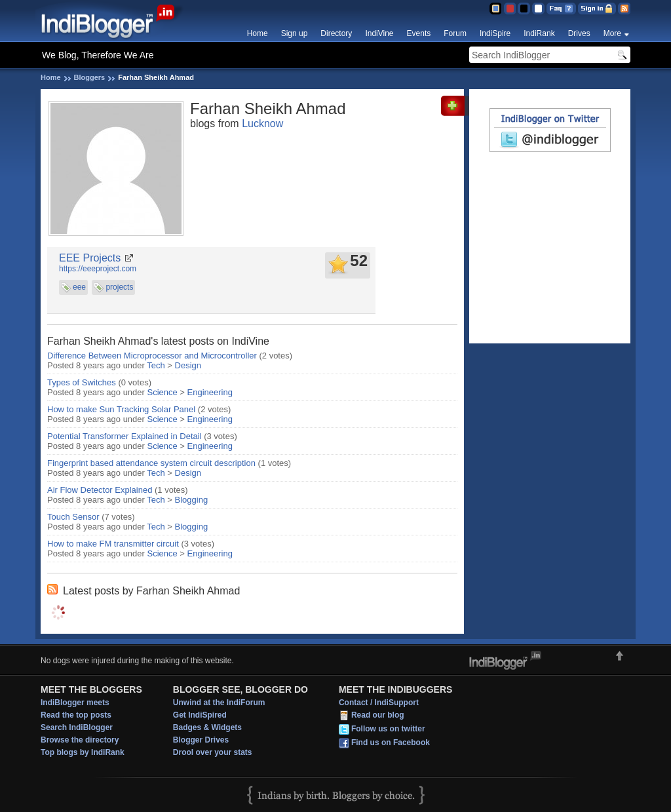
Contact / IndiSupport (379, 703)
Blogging (192, 500)
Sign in (597, 9)
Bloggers (90, 77)
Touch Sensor (73, 517)
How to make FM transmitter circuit (113, 544)
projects (119, 287)
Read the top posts (76, 715)
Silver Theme (524, 9)
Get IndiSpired (200, 715)
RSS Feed (624, 9)
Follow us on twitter (388, 729)
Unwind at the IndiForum (219, 703)
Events (419, 33)
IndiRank (539, 33)
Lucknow (262, 124)
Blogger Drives (201, 740)
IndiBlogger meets (75, 703)
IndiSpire (495, 33)
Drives (579, 33)
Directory (336, 33)
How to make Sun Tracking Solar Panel (121, 409)
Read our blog (378, 715)
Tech (156, 365)
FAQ (561, 9)
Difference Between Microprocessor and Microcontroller (152, 356)
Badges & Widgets (207, 727)
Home (258, 33)
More (612, 33)
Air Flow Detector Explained (100, 490)
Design (188, 365)
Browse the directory (80, 740)
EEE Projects (90, 258)
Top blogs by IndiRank (83, 752)
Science (163, 392)
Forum (455, 33)
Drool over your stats (213, 752)
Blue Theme (495, 9)
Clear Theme (538, 9)
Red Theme (509, 9)
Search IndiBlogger (77, 727)
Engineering (210, 392)
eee (79, 287)
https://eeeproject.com (98, 269)
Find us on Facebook (391, 743)
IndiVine (379, 33)
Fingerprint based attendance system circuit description (151, 463)
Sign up (295, 33)
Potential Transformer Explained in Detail (125, 436)
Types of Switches (82, 382)
